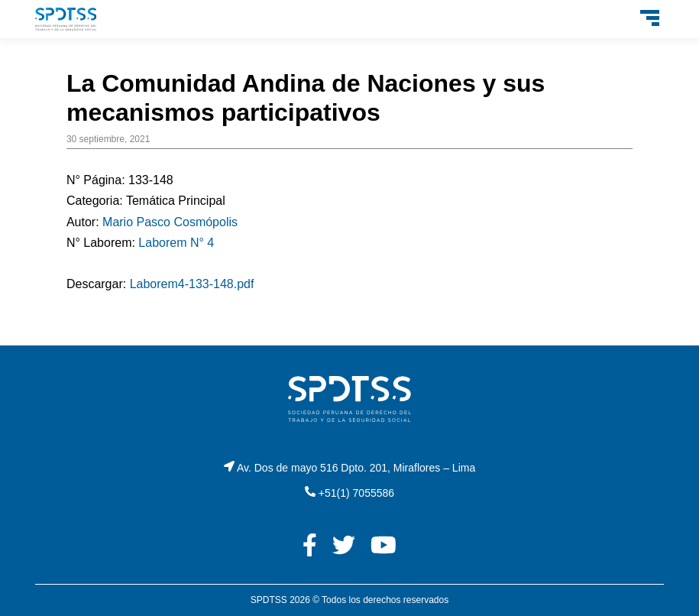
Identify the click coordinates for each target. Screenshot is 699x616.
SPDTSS (269, 600)
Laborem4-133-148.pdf (192, 284)
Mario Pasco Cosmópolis (170, 222)
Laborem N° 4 (176, 243)
